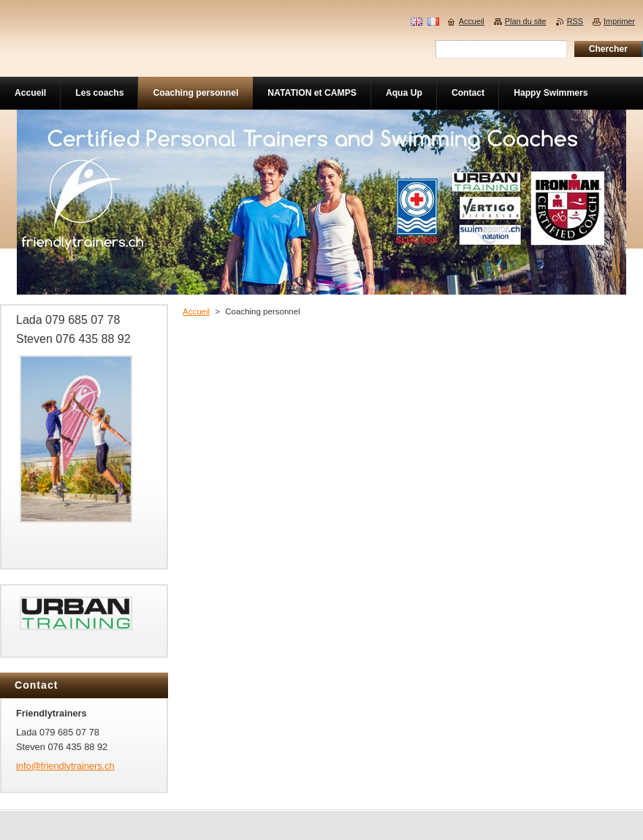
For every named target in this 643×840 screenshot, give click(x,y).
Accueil (196, 311)
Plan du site (526, 21)
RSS (575, 21)
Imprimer (619, 21)
